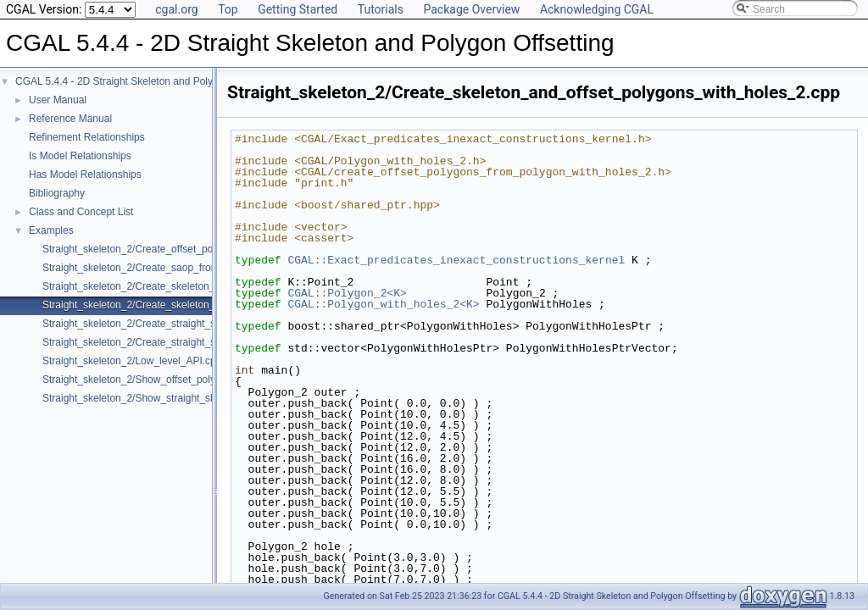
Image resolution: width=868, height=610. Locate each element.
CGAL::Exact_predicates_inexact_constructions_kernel (456, 260)
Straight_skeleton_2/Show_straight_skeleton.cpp (153, 398)
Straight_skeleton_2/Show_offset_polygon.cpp (147, 380)
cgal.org (176, 9)
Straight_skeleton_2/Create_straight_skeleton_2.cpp (161, 324)
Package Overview (471, 9)
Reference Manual (70, 119)
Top (228, 9)
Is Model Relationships (80, 156)
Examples (51, 230)
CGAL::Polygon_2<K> (347, 293)
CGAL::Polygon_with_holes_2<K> (383, 304)
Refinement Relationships (87, 137)
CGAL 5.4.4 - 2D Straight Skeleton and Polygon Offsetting (146, 81)
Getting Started (298, 9)
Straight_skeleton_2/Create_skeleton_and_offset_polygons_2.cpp (191, 286)
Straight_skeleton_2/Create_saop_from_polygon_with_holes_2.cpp (194, 268)
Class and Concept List (81, 212)
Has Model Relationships (85, 175)
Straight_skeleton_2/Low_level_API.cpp (132, 361)
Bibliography (57, 193)
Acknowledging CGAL (597, 9)
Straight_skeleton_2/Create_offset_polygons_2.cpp (158, 249)
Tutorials (381, 9)
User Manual (58, 100)
